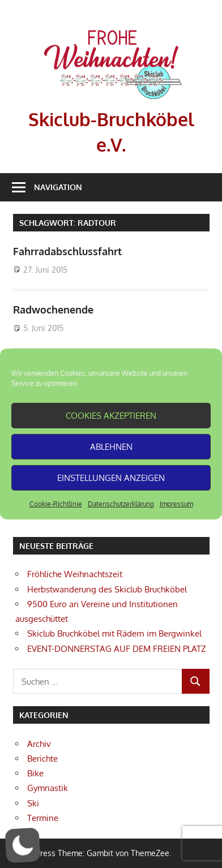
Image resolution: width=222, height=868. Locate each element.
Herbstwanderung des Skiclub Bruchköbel (107, 589)
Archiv (39, 744)
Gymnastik (48, 788)
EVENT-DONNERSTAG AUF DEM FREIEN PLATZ (117, 649)
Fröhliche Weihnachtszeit (75, 574)
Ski (33, 803)
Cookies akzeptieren (111, 415)
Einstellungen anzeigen (111, 477)
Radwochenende (53, 310)
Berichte (42, 759)
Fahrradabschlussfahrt (67, 251)
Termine (43, 818)
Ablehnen (111, 446)
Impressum (176, 504)
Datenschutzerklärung (121, 504)
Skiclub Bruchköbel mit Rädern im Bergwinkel (114, 633)
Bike (35, 773)
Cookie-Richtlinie (56, 504)
